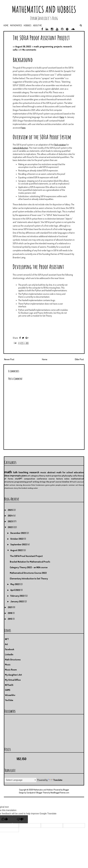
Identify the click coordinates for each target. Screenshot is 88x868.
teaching (23, 472)
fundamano (40, 485)
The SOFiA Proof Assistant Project (41, 38)
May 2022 (15, 584)
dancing (19, 485)
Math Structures (13, 660)
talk (15, 472)
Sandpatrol (31, 793)
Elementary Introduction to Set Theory (29, 579)
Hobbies (28, 25)
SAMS (8, 690)
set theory (80, 485)
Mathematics (16, 25)
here (62, 117)
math (36, 47)
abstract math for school (60, 472)
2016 (10, 613)
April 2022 (16, 590)
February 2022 (18, 596)
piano (24, 476)
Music (8, 665)
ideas (7, 476)
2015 (10, 619)
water (36, 488)
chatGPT (19, 479)
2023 (10, 521)
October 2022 (17, 539)
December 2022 (18, 533)
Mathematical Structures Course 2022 (28, 573)
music (43, 472)
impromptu (16, 476)
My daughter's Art (13, 675)
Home (6, 25)
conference (42, 479)
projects (58, 47)
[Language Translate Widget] (20, 780)
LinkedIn (9, 654)
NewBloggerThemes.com (60, 793)
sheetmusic (9, 488)
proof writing (33, 482)
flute (33, 485)
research (67, 47)
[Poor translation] (20, 819)
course (52, 479)
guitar (53, 485)
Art (6, 644)
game (48, 485)
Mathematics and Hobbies (44, 9)
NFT (7, 639)
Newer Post (9, 359)
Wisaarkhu (10, 695)
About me (37, 25)
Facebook (10, 649)
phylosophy (67, 476)
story (16, 488)
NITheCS (73, 482)
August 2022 (17, 550)
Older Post (79, 359)
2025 (10, 510)
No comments (29, 50)
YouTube (9, 700)
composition (30, 479)
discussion (27, 485)
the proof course (54, 482)
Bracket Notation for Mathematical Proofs (30, 562)
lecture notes (63, 479)
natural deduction (20, 148)
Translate (55, 780)
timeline (66, 482)
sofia (15, 50)
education (79, 472)
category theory (38, 476)
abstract (80, 482)
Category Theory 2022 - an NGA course (29, 567)
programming (46, 47)
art (29, 476)
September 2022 (19, 544)
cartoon (12, 485)
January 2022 (17, 601)
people (58, 485)
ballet (7, 485)
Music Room (11, 670)
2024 (10, 516)
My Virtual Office (13, 680)
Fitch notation (60, 145)
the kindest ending (26, 488)
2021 (10, 607)
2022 (10, 527)
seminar (72, 485)
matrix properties (54, 476)
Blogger (66, 790)
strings (43, 482)
